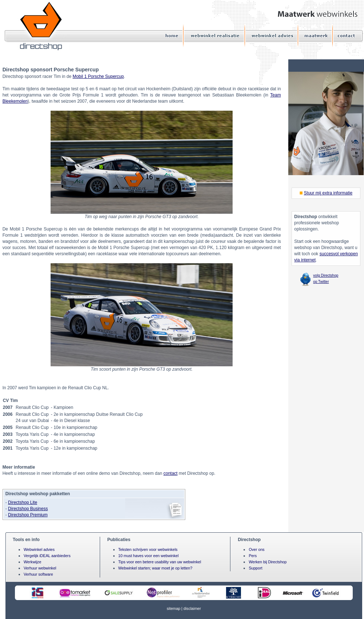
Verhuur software (38, 574)
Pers (253, 556)
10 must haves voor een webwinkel (149, 556)
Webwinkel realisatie (215, 36)
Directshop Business (28, 509)
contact (171, 473)
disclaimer (192, 608)
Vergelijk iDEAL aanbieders (47, 556)
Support (255, 568)
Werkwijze (32, 562)
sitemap (173, 608)
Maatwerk (316, 36)
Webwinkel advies (272, 36)
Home (172, 36)
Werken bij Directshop (268, 562)
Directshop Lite (23, 502)
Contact (345, 36)
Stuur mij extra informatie (328, 193)
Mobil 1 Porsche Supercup (98, 76)
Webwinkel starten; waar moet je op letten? (155, 568)
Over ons (256, 549)
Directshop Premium (28, 515)
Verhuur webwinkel (40, 568)
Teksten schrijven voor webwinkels (148, 549)
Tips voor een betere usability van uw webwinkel (160, 562)
